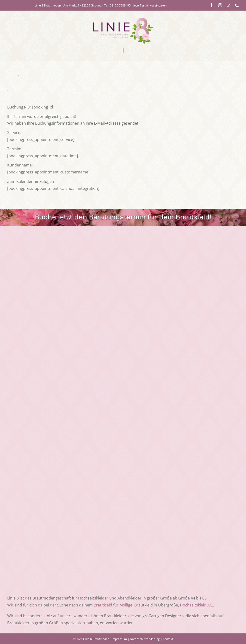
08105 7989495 (120, 5)
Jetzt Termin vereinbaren (150, 5)
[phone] (237, 5)
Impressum (119, 639)
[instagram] (220, 5)
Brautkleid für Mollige (113, 605)
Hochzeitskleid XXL (197, 605)
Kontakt (168, 639)
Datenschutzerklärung (145, 639)
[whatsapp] (228, 5)
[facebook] (211, 5)
